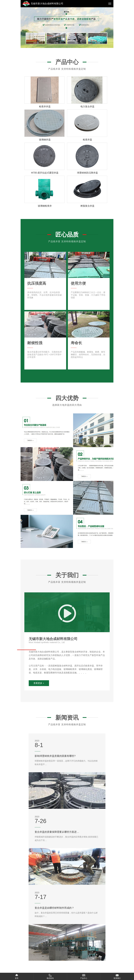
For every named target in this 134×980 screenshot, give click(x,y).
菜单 (110, 4)
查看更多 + (39, 683)
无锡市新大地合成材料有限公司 (47, 4)
